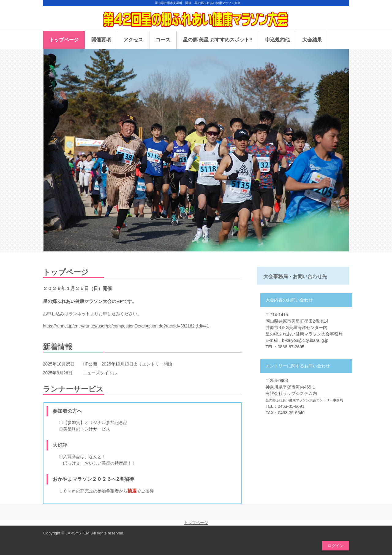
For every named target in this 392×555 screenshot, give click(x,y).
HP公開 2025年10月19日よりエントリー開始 (127, 364)
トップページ (64, 40)
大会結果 (312, 40)
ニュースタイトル (100, 373)
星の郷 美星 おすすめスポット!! (218, 40)
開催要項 (101, 40)
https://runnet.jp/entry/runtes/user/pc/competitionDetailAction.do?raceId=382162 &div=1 (126, 326)
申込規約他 (277, 40)
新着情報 (58, 347)
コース (163, 40)
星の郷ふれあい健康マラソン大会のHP (196, 21)
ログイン (336, 546)
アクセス (133, 40)
